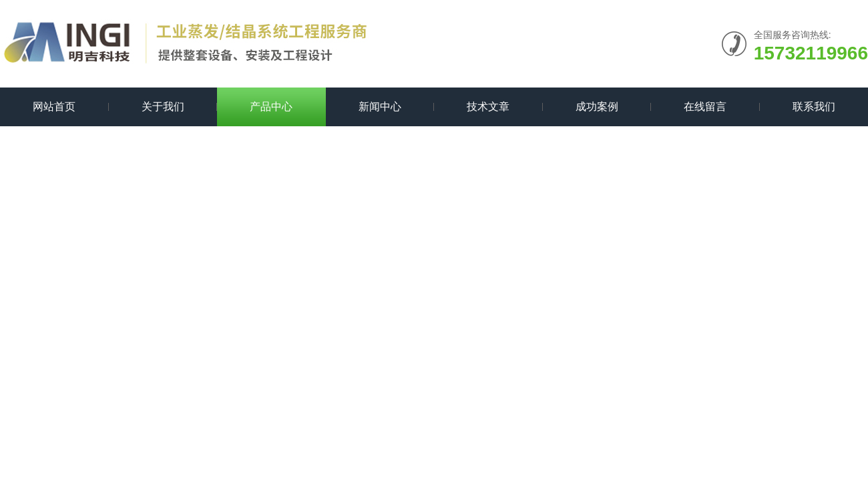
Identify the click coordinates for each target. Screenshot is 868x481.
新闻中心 (380, 107)
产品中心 (271, 107)
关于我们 (163, 107)
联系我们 (814, 107)
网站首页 (54, 107)
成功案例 (597, 107)
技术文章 (488, 107)
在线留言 (705, 107)
